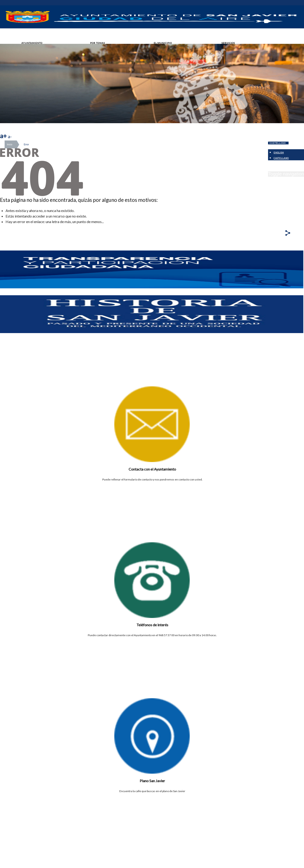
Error (26, 145)
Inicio (10, 145)
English (279, 153)
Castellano (278, 143)
